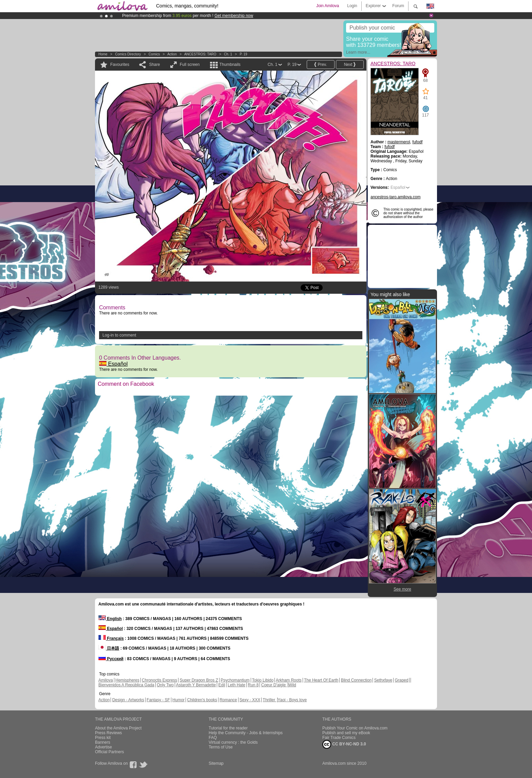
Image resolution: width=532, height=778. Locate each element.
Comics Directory (128, 54)
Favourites (120, 65)
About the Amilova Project (118, 728)
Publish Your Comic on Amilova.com (355, 728)
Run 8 (253, 685)
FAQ (213, 738)
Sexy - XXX (250, 700)
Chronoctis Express (159, 680)
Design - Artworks (128, 700)
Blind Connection (356, 680)
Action (172, 54)
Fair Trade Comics (339, 738)
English (110, 619)
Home (103, 54)
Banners (103, 742)
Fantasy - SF (158, 700)
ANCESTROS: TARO (200, 54)
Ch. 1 (228, 54)
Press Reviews (108, 733)
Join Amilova (328, 6)
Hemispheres (127, 680)
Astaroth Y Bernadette (196, 685)
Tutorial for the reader (228, 728)
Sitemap (216, 763)
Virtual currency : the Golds (233, 742)
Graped (401, 680)
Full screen (190, 65)
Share (154, 65)
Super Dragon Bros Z (199, 680)
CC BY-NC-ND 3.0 (344, 744)
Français (111, 638)
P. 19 (244, 54)
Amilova (106, 680)
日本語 (109, 648)
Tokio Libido (263, 680)
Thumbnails (230, 65)
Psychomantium (235, 680)
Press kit (103, 738)
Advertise (103, 747)
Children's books (202, 700)
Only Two (165, 685)
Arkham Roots (289, 680)
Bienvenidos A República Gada (126, 685)
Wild (292, 685)
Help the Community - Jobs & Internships (246, 733)
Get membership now (234, 16)
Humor (178, 700)
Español (113, 364)
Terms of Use (221, 747)
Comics (154, 54)
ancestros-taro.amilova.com (395, 197)
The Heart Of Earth (321, 680)
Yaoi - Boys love (292, 700)
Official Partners (109, 752)
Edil (222, 685)
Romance (228, 700)
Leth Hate (236, 685)
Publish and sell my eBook (346, 733)
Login (352, 6)
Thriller (269, 700)
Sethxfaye (383, 680)
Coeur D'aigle (274, 685)
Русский (111, 659)
